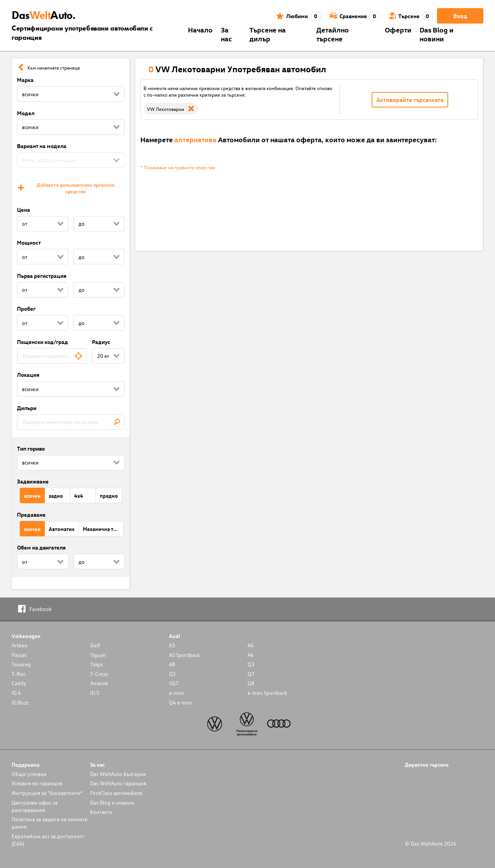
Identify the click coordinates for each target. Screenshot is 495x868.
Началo (200, 30)
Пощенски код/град (43, 342)
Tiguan (98, 655)
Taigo (96, 664)
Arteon (20, 645)
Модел (26, 113)
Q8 (251, 683)
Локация (28, 375)
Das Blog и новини (437, 34)
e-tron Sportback (267, 693)
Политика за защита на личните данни (49, 823)
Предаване (31, 515)
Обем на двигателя (41, 547)
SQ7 (174, 683)
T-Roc (19, 674)
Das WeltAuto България (118, 774)
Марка (25, 80)
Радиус (101, 342)
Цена (24, 210)
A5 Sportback (184, 655)
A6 (251, 655)
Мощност (29, 243)
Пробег (26, 309)
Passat (19, 655)
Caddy (19, 683)
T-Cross (99, 674)
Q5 (172, 674)
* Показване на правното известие (178, 167)
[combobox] (52, 356)
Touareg (21, 664)
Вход (460, 16)
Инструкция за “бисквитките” (47, 793)
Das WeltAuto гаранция (118, 783)
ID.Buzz (20, 702)
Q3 (251, 664)
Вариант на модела (42, 146)
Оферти (398, 30)
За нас (226, 34)
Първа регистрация (42, 276)
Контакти (101, 812)
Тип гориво (31, 448)
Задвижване (33, 481)
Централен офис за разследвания (35, 806)
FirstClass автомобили (116, 793)
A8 (172, 664)
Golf (95, 645)
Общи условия (29, 774)
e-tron (177, 693)
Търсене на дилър (268, 34)
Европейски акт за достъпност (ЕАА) (48, 840)
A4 (251, 645)
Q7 (251, 674)
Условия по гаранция (37, 783)
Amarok (99, 683)
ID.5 (95, 693)
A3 (172, 645)
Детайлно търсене (333, 34)
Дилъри (27, 408)
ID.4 (16, 693)
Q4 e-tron (181, 702)
